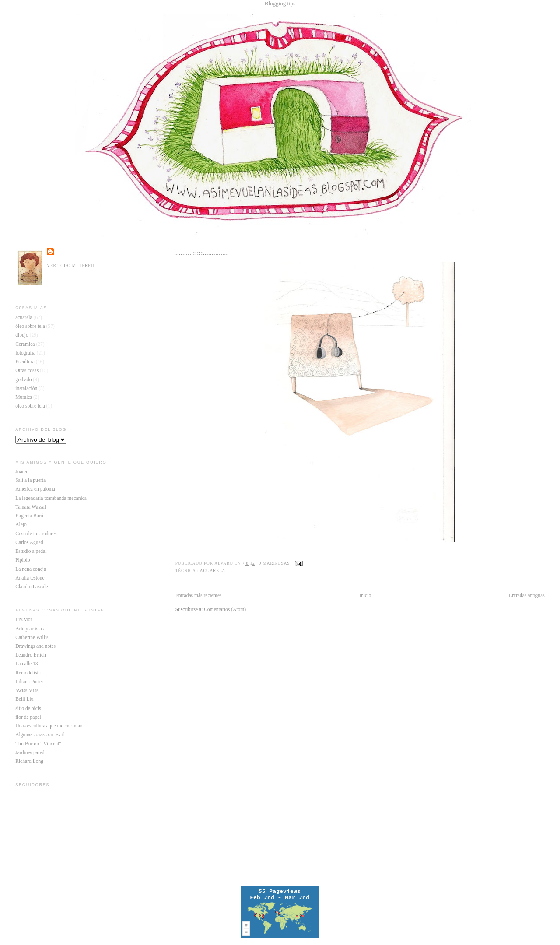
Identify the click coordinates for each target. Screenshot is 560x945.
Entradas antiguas (527, 595)
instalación (26, 388)
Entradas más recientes (199, 595)
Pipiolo (23, 560)
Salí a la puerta (30, 480)
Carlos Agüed (29, 543)
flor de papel (28, 717)
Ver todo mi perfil (71, 266)
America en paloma (35, 489)
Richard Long (29, 761)
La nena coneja (31, 569)
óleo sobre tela (30, 326)
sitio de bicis (28, 708)
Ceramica (25, 344)
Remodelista (28, 673)
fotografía (25, 353)
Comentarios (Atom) (225, 610)
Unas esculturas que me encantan (49, 726)
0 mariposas (275, 563)
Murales (24, 397)
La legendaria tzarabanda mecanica (51, 498)
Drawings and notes (35, 646)
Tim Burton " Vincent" (38, 744)
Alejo (21, 525)
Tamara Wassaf (31, 507)
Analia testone (30, 578)
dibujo (22, 335)
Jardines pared (30, 753)
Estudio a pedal (31, 551)
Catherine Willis (32, 638)
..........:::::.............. (202, 253)
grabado (23, 380)
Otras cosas (27, 371)
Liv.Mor (24, 620)
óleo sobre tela (30, 406)
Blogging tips (280, 3)
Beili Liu (24, 699)
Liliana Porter (29, 682)
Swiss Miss (27, 690)
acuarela (213, 571)
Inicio (365, 595)
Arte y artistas (30, 629)
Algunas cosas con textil (40, 735)
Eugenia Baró (29, 516)
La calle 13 (26, 664)
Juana (21, 472)
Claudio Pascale (31, 587)
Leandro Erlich (31, 655)
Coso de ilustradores (36, 534)
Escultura (25, 362)
